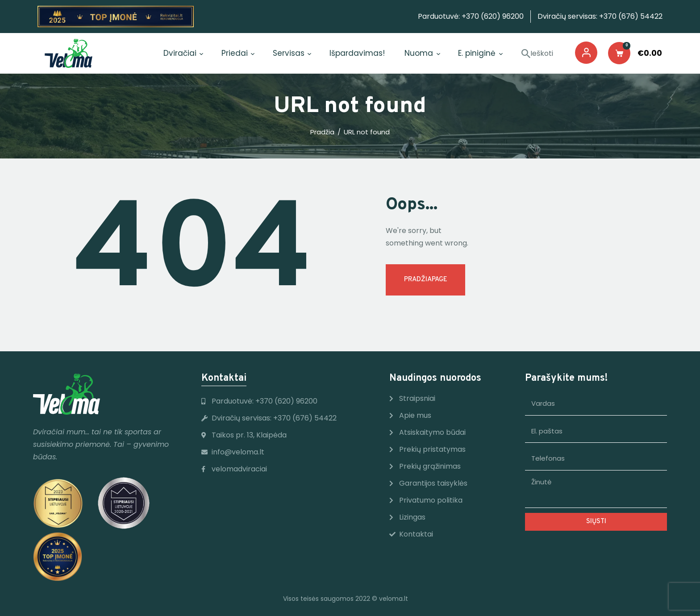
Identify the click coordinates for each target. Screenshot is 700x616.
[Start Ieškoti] (526, 54)
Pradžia (322, 132)
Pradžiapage (426, 280)
